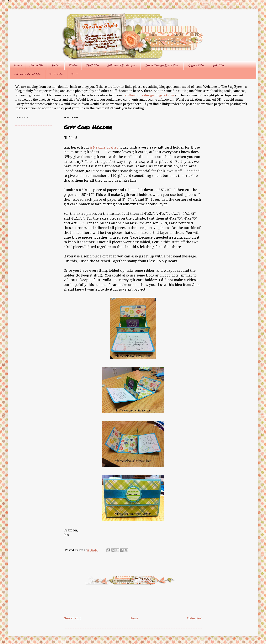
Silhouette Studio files (122, 65)
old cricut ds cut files (27, 74)
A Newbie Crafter (104, 147)
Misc (74, 74)
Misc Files (56, 74)
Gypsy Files (196, 65)
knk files (218, 65)
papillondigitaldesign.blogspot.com (149, 95)
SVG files (92, 65)
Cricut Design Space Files (162, 65)
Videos (56, 65)
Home (18, 65)
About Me (36, 65)
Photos (73, 65)
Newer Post (72, 618)
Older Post (195, 618)
